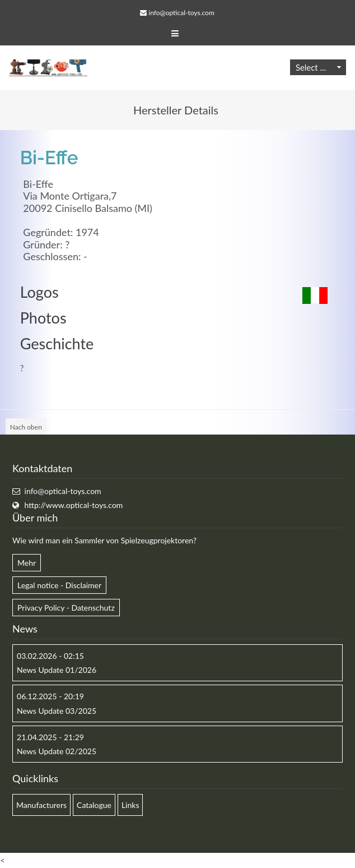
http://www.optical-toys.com (74, 505)
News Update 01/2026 (57, 670)
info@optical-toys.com (181, 13)
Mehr (27, 563)
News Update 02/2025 (57, 751)
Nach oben (26, 427)
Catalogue (94, 805)
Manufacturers (41, 805)
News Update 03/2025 (57, 711)
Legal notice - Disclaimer (59, 585)
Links (130, 805)
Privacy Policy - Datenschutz (66, 608)
